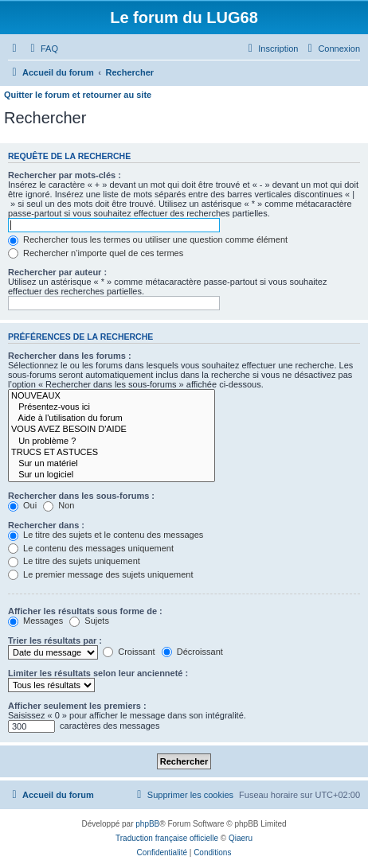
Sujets (89, 621)
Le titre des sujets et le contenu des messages (106, 535)
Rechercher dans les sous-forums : (81, 496)
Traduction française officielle (167, 838)
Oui (22, 505)
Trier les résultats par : (55, 640)
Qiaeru (241, 838)
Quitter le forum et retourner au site (78, 95)
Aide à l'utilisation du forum (112, 418)
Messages (35, 621)
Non (59, 505)
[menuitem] (42, 49)
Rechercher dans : (46, 525)
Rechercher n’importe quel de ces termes (96, 253)
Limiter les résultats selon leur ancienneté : (98, 673)
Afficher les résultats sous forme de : (85, 611)
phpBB (147, 824)
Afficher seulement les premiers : (77, 706)
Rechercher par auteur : (57, 272)
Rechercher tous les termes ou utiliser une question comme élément (148, 239)
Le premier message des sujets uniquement (100, 574)
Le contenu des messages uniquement (91, 548)
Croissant (129, 652)
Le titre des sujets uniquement (74, 561)
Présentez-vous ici (112, 407)
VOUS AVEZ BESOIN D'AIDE (112, 430)
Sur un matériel (112, 464)
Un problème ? (112, 442)
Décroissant (192, 652)
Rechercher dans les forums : (70, 356)
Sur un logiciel (112, 475)
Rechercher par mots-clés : (65, 175)
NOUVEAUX (112, 396)
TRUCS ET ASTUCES (112, 453)
